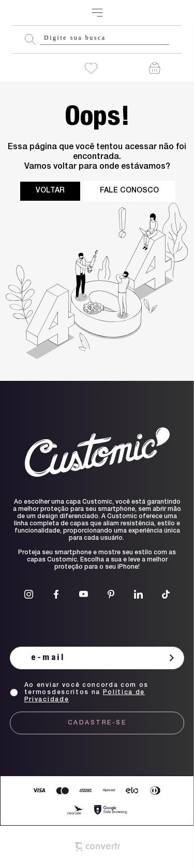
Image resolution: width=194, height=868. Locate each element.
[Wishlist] (91, 68)
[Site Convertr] (97, 847)
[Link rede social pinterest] (111, 594)
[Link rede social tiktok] (166, 594)
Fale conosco (129, 191)
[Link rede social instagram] (29, 594)
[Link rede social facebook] (56, 594)
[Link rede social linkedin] (138, 594)
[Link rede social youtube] (84, 594)
